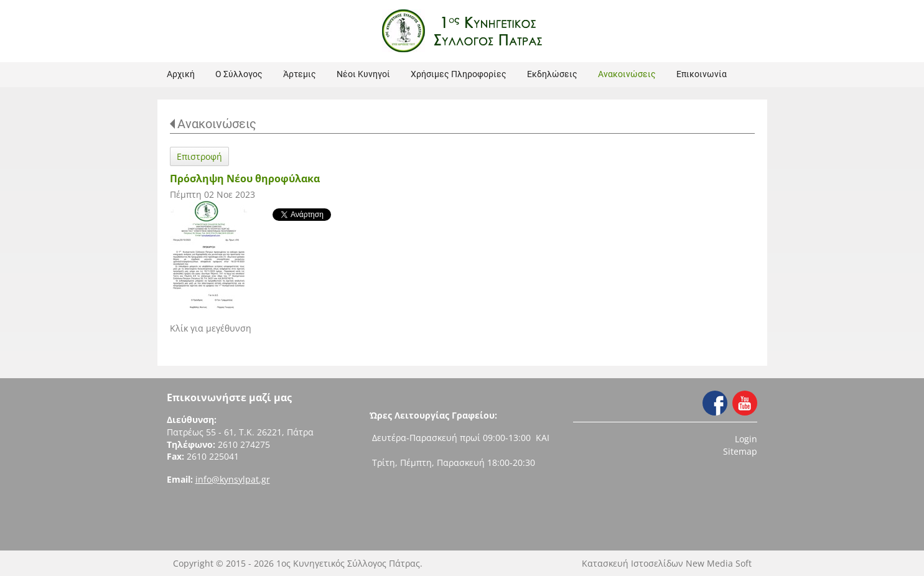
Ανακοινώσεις (217, 124)
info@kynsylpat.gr (233, 479)
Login (746, 439)
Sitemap (740, 451)
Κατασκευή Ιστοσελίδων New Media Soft (667, 563)
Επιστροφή (199, 156)
